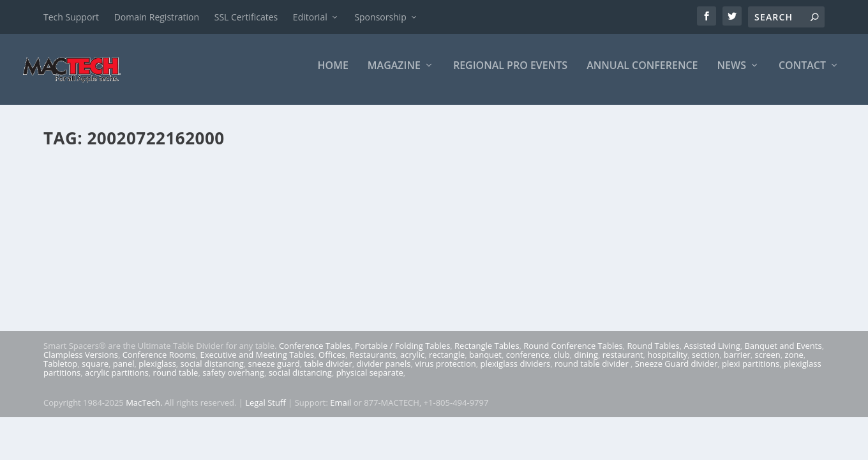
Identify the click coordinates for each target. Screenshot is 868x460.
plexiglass (157, 372)
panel (124, 372)
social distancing (212, 372)
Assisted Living (712, 355)
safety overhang (233, 381)
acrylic (412, 364)
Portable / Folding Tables (402, 355)
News (732, 74)
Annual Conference (642, 74)
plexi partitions (751, 372)
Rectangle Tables (487, 355)
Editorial (310, 17)
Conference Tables (315, 355)
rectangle (447, 364)
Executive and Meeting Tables (257, 364)
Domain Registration (157, 17)
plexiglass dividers (515, 372)
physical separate (370, 381)
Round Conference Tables (573, 355)
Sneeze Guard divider (676, 372)
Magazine (394, 74)
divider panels (384, 372)
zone (794, 364)
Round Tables (653, 355)
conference (528, 364)
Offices (332, 364)
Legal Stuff (266, 411)
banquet (485, 364)
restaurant (623, 364)
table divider (328, 372)
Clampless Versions (81, 364)
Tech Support (71, 17)
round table (176, 381)
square (95, 372)
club (561, 364)
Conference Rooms (159, 364)
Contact (802, 74)
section (706, 364)
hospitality (667, 364)
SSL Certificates (246, 17)
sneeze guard (274, 372)
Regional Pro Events (510, 74)
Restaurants (373, 364)
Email (340, 411)
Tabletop (60, 372)
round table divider (593, 372)
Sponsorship (380, 17)
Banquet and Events (783, 355)
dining (587, 364)
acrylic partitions (117, 381)
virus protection (445, 372)
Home (333, 74)
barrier (737, 364)
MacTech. (144, 411)
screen (768, 364)
